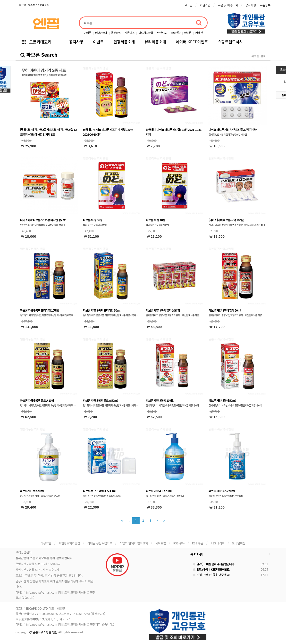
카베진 (199, 33)
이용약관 (46, 543)
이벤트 (98, 42)
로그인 (188, 5)
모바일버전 (239, 543)
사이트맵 (161, 543)
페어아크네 (101, 33)
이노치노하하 (146, 33)
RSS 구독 (179, 543)
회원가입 (205, 5)
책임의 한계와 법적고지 (134, 543)
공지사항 (251, 5)
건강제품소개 (124, 42)
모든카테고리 (36, 42)
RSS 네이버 (218, 543)
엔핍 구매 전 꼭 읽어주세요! (211, 575)
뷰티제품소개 (155, 42)
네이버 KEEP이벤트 (192, 42)
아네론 (87, 33)
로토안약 (175, 33)
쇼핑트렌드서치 (230, 42)
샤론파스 (130, 33)
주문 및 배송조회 (228, 5)
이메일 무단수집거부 (100, 543)
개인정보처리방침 (69, 543)
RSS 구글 (198, 543)
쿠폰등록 (265, 5)
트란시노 (162, 33)
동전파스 (116, 33)
